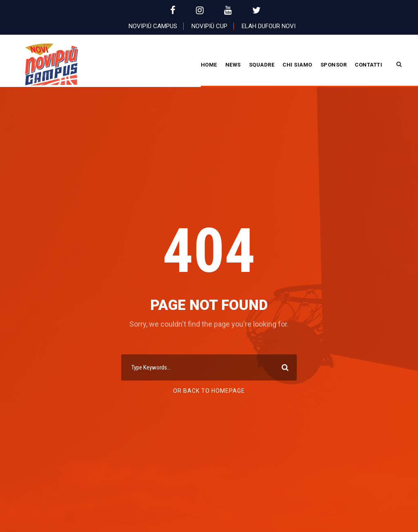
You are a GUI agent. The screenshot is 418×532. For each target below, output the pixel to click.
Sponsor (334, 65)
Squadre (262, 65)
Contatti (368, 65)
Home (209, 65)
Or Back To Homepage (209, 391)
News (233, 65)
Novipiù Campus (153, 26)
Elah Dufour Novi (269, 26)
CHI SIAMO (297, 65)
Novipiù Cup (209, 26)
